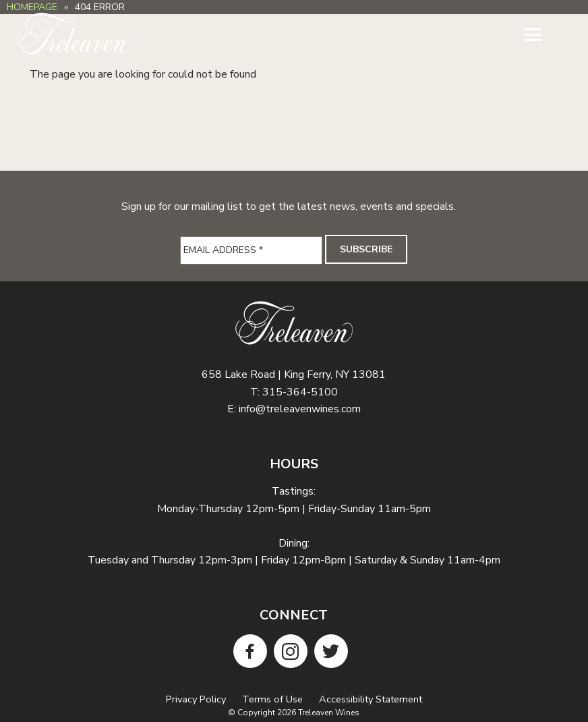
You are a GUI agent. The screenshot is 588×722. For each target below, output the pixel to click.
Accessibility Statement (371, 699)
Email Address (223, 250)
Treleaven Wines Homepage (74, 34)
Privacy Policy (196, 699)
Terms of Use (272, 699)
